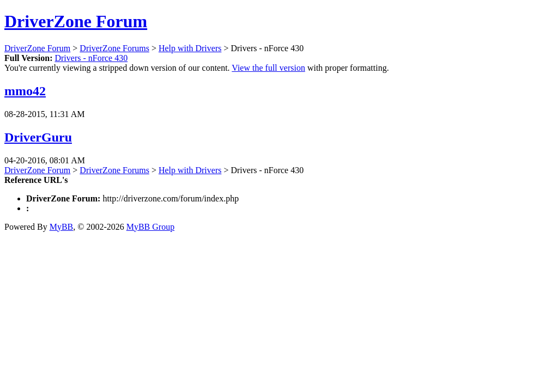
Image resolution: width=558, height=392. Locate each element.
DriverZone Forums (114, 48)
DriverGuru (38, 137)
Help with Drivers (190, 48)
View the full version (268, 68)
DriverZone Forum (76, 21)
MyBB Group (150, 227)
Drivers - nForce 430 (91, 58)
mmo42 (25, 91)
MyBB (62, 227)
